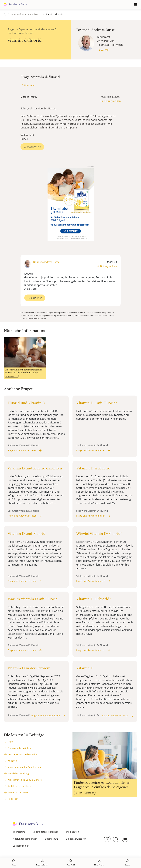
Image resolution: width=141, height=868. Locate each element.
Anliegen (12, 761)
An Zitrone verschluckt (20, 786)
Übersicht (29, 85)
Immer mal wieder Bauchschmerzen (27, 767)
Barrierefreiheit (21, 846)
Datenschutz (52, 839)
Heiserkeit (13, 799)
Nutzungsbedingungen (25, 839)
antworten (37, 298)
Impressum (19, 832)
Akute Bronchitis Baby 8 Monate (25, 780)
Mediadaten (73, 832)
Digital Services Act (76, 839)
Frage (11, 742)
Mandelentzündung (18, 773)
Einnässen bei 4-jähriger (21, 748)
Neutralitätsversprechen (45, 832)
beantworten (34, 147)
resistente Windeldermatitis (22, 754)
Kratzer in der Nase (18, 792)
